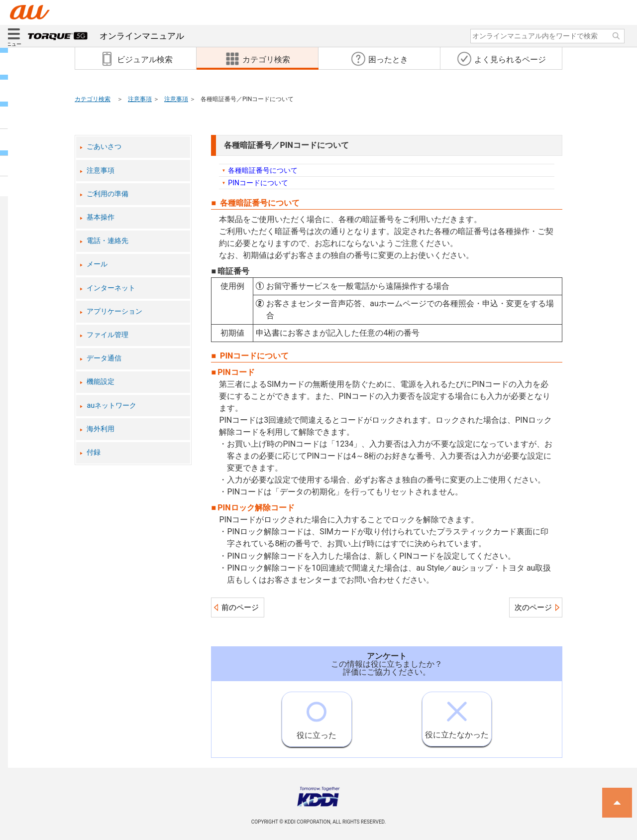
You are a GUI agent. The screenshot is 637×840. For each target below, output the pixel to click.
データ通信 (104, 358)
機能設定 (101, 382)
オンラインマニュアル (106, 36)
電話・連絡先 (107, 241)
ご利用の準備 (107, 194)
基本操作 (101, 217)
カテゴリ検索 (93, 99)
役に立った (317, 716)
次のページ (533, 607)
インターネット (111, 288)
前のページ (240, 607)
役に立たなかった (457, 716)
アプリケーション (114, 311)
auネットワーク (111, 406)
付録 (94, 452)
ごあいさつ (104, 147)
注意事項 (140, 99)
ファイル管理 (107, 335)
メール (97, 264)
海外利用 (101, 429)
